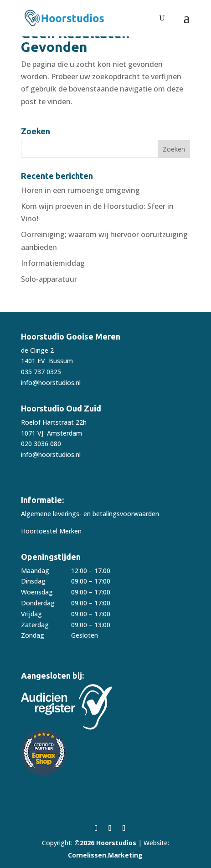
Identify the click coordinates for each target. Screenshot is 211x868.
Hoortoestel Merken (51, 531)
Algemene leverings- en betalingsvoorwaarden (90, 514)
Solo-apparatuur (49, 279)
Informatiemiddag (53, 263)
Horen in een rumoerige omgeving (80, 190)
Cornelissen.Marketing (105, 855)
